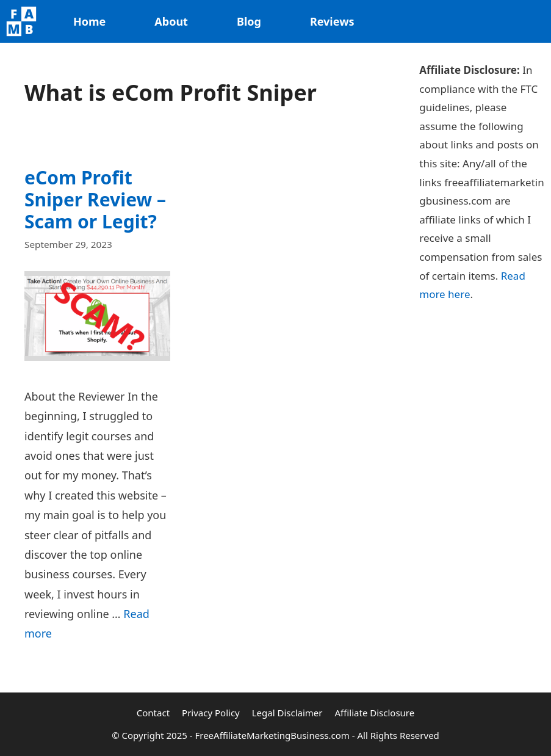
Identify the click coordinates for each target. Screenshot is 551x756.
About (171, 21)
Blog (249, 21)
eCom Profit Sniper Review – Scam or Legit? (95, 199)
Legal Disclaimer (287, 713)
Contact (153, 713)
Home (89, 21)
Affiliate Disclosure (375, 713)
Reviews (332, 21)
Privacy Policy (211, 713)
